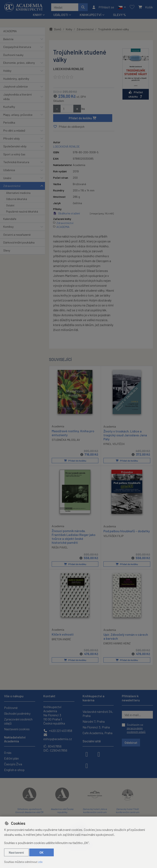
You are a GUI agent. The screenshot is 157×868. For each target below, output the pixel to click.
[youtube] (87, 765)
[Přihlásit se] (103, 7)
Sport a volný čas (14, 154)
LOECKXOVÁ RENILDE (68, 69)
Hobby (7, 71)
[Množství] (67, 109)
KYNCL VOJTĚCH (114, 444)
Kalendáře (10, 219)
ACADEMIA (10, 31)
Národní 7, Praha (94, 721)
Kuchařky (9, 107)
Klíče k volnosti (63, 634)
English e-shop (14, 770)
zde (40, 862)
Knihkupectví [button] (91, 15)
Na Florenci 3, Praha (96, 727)
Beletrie (8, 39)
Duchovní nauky (13, 55)
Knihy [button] (37, 15)
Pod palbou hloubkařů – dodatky (127, 531)
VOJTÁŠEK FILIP (114, 536)
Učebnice (9, 170)
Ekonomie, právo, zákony (19, 63)
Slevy (7, 250)
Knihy (69, 29)
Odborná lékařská (17, 199)
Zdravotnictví (12, 186)
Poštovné (11, 708)
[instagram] (99, 754)
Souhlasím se (136, 728)
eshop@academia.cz (58, 737)
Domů (55, 29)
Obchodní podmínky (17, 713)
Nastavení (16, 852)
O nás (8, 753)
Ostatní (10, 205)
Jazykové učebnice (16, 86)
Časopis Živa (13, 764)
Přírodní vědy (12, 138)
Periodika (9, 122)
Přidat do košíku (83, 118)
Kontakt (49, 696)
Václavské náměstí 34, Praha (98, 714)
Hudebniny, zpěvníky (16, 79)
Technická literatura (16, 162)
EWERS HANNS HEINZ (117, 643)
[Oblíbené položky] (132, 7)
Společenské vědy (15, 146)
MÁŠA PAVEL (60, 547)
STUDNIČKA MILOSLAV (66, 440)
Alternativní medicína (18, 193)
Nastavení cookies (17, 729)
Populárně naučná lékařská (22, 212)
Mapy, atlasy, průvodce (18, 115)
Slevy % (119, 15)
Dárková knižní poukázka (19, 242)
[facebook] (87, 754)
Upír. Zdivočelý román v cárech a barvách (126, 636)
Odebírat (131, 742)
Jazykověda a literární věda (17, 97)
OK (41, 852)
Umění (7, 178)
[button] (122, 7)
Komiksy (8, 227)
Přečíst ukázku (136, 94)
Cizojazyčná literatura (17, 47)
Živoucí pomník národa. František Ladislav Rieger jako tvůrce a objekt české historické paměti (74, 536)
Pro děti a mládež (14, 130)
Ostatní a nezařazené (17, 235)
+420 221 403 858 (58, 731)
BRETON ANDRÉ (61, 639)
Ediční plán (11, 758)
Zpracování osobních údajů (18, 721)
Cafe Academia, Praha (98, 733)
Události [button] (61, 15)
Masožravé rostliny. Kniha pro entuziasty (73, 433)
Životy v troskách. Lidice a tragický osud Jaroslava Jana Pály (125, 435)
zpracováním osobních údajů (136, 730)
